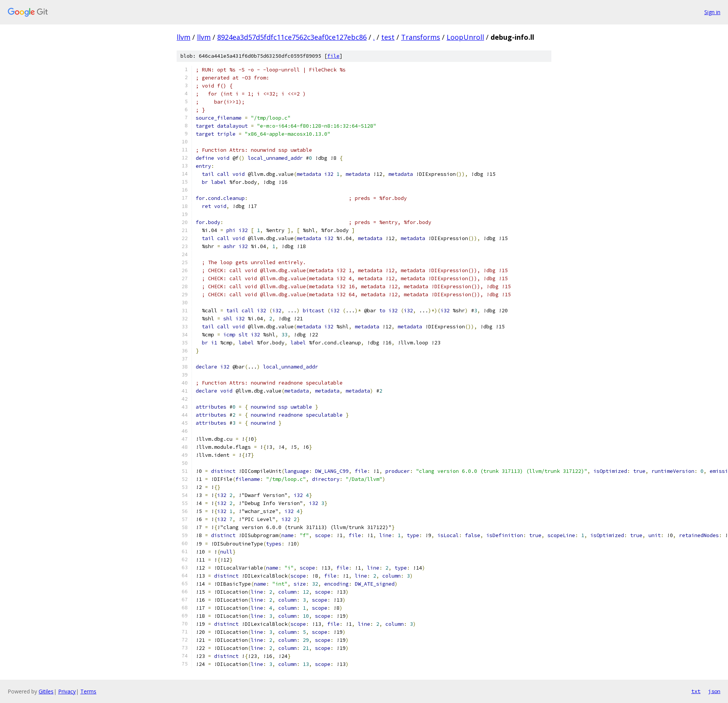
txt (696, 691)
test (388, 37)
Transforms (421, 37)
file (333, 56)
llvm (184, 37)
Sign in (712, 12)
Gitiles (46, 691)
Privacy (67, 691)
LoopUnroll (465, 37)
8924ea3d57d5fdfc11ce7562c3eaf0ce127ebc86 (292, 37)
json (714, 691)
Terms (88, 691)
